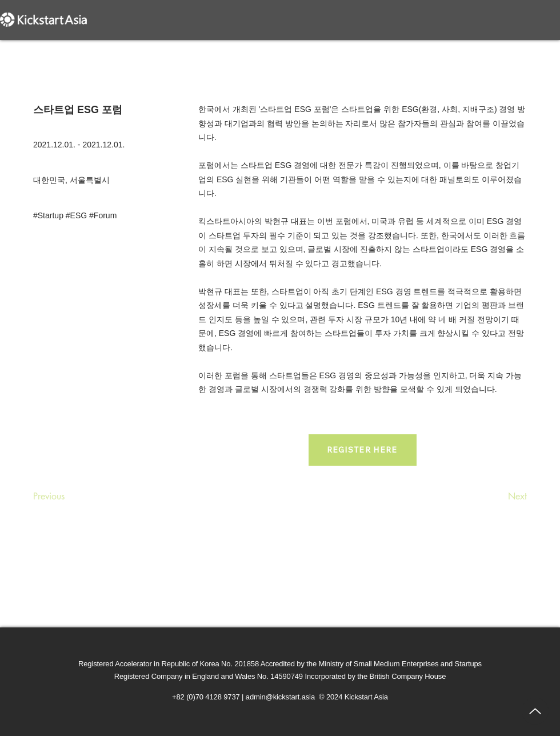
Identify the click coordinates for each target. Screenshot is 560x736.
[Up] (535, 711)
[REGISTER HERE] (363, 450)
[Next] (498, 497)
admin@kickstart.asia (280, 697)
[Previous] (71, 497)
